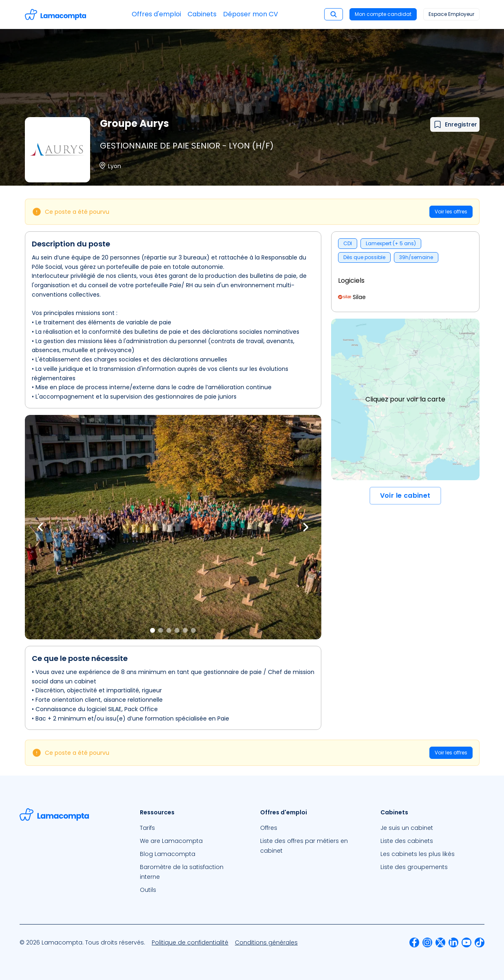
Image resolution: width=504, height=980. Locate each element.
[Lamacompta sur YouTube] (466, 942)
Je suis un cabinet (407, 828)
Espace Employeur (451, 14)
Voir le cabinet (405, 496)
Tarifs (147, 828)
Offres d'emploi (156, 14)
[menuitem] (192, 828)
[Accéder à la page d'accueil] (55, 14)
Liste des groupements (414, 867)
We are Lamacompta (171, 841)
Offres (269, 828)
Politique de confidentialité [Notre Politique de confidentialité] (190, 942)
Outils (148, 890)
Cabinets (202, 14)
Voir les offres (451, 212)
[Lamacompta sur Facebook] (414, 942)
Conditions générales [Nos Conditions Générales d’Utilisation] (266, 942)
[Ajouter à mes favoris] (455, 124)
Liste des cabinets (407, 841)
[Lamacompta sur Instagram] (427, 942)
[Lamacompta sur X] (440, 942)
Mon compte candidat (383, 14)
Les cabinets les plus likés (418, 854)
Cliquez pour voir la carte (405, 399)
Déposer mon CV (251, 14)
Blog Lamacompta (168, 854)
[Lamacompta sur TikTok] (480, 942)
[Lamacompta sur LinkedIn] (453, 942)
